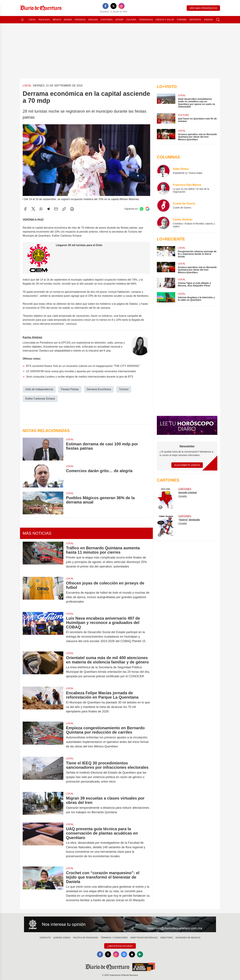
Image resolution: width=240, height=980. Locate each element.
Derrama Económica (99, 389)
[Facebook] (105, 6)
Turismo (182, 20)
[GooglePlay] (140, 954)
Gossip (119, 20)
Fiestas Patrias (70, 389)
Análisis (93, 20)
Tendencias (146, 20)
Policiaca (44, 20)
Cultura (131, 20)
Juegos (208, 20)
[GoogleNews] (124, 954)
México (57, 20)
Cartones (106, 20)
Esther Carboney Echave (40, 399)
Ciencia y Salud (165, 20)
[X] (113, 6)
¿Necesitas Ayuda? (120, 946)
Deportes (195, 20)
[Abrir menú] (22, 20)
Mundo (68, 20)
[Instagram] (121, 6)
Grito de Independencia (39, 389)
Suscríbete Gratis (187, 465)
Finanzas (80, 20)
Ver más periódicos (203, 8)
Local (32, 20)
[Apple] (132, 954)
